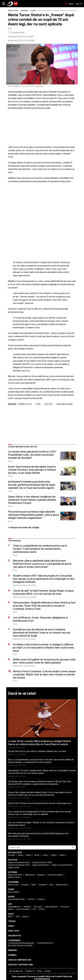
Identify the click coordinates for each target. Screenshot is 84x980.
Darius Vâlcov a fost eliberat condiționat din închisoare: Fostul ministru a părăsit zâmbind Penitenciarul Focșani (32, 500)
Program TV (30, 971)
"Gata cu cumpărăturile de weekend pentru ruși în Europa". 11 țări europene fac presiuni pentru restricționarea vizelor (40, 549)
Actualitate (24, 11)
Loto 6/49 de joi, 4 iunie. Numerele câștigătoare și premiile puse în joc (40, 619)
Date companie (19, 976)
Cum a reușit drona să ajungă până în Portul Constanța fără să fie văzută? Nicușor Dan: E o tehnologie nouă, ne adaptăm (40, 813)
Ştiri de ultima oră (16, 971)
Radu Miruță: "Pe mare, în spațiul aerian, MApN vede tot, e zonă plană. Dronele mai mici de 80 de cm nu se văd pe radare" (42, 772)
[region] (26, 127)
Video (71, 4)
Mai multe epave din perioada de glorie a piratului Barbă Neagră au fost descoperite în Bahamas (38, 835)
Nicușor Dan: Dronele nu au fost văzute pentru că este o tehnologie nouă (40, 803)
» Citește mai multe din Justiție (24, 527)
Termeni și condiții (35, 976)
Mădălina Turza (25, 404)
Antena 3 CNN (13, 11)
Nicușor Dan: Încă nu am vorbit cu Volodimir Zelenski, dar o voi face (37, 751)
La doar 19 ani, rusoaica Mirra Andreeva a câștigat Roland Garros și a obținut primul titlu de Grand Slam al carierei (39, 743)
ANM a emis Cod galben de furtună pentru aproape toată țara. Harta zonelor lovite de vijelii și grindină (44, 661)
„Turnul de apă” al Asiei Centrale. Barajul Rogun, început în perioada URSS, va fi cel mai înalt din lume (43, 592)
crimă (38, 404)
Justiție (33, 11)
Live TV (79, 4)
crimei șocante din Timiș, (52, 98)
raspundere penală (64, 404)
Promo (40, 971)
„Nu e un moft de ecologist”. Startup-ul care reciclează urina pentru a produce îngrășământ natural (41, 824)
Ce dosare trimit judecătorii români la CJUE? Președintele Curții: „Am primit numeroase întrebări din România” (32, 455)
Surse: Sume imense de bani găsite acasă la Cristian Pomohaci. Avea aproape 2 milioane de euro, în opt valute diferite (32, 470)
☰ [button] (4, 4)
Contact (48, 971)
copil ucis (48, 404)
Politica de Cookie (53, 976)
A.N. (10, 28)
